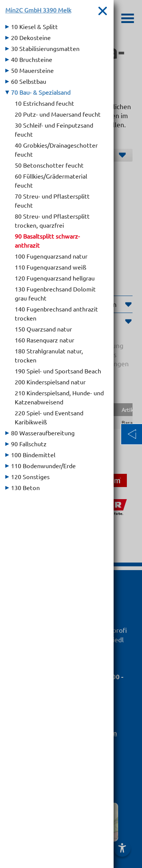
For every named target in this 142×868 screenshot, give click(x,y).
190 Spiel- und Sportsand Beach (58, 371)
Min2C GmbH (38, 10)
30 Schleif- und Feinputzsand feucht (54, 130)
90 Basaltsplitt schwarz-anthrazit (47, 241)
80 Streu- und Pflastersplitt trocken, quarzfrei (52, 220)
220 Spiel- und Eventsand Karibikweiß (49, 417)
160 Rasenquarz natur (44, 340)
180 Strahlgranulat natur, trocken (49, 355)
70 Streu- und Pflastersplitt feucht (52, 200)
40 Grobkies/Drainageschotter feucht (56, 150)
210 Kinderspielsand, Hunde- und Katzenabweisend (59, 397)
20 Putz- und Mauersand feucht (58, 114)
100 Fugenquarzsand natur (51, 256)
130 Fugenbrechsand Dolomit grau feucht (55, 293)
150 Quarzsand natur (43, 329)
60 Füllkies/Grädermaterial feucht (51, 180)
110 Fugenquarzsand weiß (51, 267)
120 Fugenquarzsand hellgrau (55, 278)
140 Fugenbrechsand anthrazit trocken (56, 313)
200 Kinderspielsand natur (50, 382)
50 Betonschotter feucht (49, 165)
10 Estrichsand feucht (44, 103)
